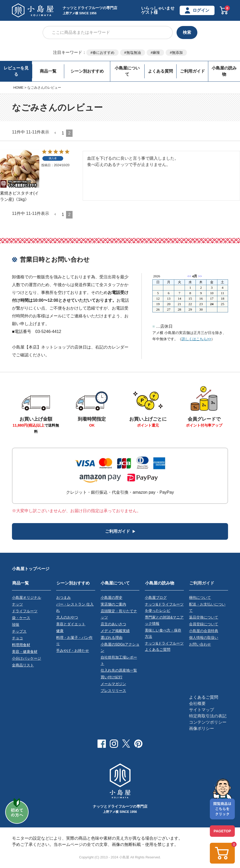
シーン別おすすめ (87, 71)
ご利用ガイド (192, 71)
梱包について (200, 597)
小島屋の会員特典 (204, 631)
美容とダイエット (71, 624)
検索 (187, 32)
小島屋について (127, 71)
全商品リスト (23, 665)
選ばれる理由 (112, 637)
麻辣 (156, 53)
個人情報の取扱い (204, 637)
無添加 (177, 53)
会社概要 (197, 703)
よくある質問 (160, 71)
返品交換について (204, 617)
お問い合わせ (200, 644)
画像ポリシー (202, 728)
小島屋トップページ (31, 569)
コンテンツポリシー (208, 722)
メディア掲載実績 (115, 631)
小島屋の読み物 (224, 71)
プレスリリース (113, 690)
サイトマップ (202, 709)
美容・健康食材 (25, 651)
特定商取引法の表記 (208, 716)
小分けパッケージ (27, 658)
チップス (19, 631)
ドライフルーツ (25, 611)
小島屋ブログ (156, 597)
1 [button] (63, 133)
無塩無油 (134, 53)
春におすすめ (103, 53)
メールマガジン (113, 684)
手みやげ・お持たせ (73, 650)
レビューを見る (16, 71)
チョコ (17, 638)
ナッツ (17, 604)
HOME (18, 88)
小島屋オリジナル (27, 597)
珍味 (16, 624)
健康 (60, 631)
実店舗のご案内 (113, 604)
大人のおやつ (67, 617)
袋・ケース (21, 618)
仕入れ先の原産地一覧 (119, 670)
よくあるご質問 (204, 697)
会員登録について (204, 624)
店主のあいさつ (113, 624)
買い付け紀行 (112, 677)
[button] (55, 133)
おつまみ (63, 597)
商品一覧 (48, 71)
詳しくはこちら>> (196, 339)
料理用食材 (21, 645)
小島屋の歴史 (112, 597)
